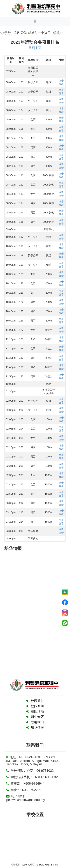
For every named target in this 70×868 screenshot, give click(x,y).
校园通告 (37, 701)
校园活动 (37, 711)
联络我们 (37, 722)
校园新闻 (37, 706)
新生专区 (37, 717)
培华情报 (37, 728)
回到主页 (35, 48)
